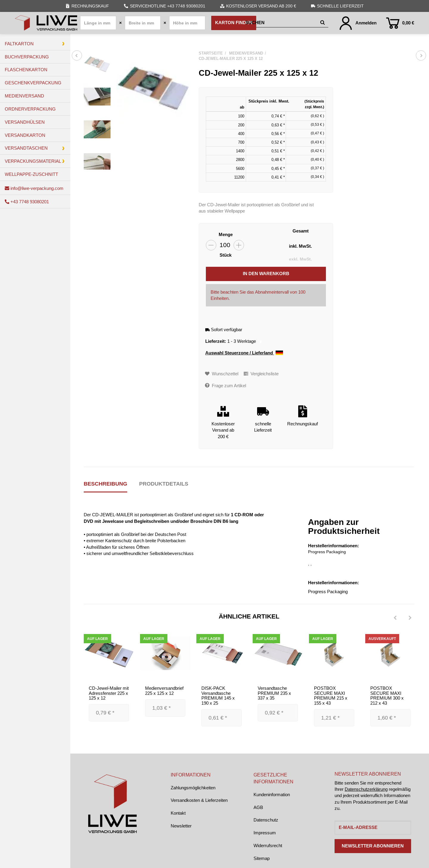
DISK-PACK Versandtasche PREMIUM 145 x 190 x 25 (218, 696)
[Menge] (225, 245)
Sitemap (262, 858)
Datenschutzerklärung (366, 789)
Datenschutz (266, 820)
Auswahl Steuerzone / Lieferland (244, 353)
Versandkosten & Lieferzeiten (199, 800)
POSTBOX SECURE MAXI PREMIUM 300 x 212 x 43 (387, 696)
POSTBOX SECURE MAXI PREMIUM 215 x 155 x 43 (331, 696)
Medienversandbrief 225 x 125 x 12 (164, 691)
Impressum (265, 833)
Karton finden (234, 23)
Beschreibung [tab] (105, 484)
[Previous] (395, 618)
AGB (258, 807)
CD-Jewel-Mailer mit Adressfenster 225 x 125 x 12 (109, 693)
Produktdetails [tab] (164, 484)
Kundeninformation (272, 795)
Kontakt (178, 813)
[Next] (410, 618)
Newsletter (181, 826)
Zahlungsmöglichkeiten (193, 788)
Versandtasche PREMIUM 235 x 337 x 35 (274, 693)
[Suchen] (282, 23)
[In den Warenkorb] (266, 274)
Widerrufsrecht (268, 845)
